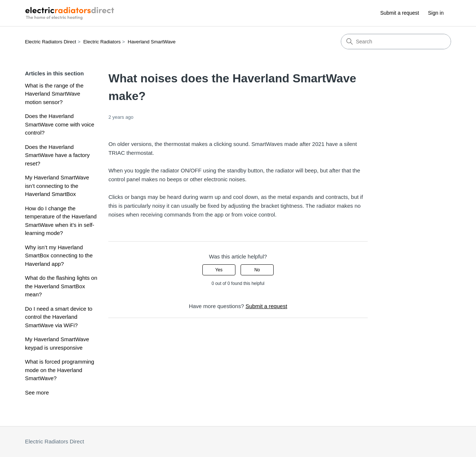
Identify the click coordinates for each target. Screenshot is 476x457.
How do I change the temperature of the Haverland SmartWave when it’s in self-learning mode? (61, 221)
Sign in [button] (436, 13)
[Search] (396, 42)
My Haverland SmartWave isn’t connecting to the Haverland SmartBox (57, 186)
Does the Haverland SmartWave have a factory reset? (57, 155)
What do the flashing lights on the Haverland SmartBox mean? (61, 286)
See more (37, 392)
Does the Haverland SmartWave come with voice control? (60, 124)
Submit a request (400, 13)
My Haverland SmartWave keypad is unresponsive (57, 343)
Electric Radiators (102, 42)
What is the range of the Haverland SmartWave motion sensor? (54, 94)
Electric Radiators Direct (51, 42)
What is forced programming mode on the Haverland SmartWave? (59, 370)
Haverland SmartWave (152, 42)
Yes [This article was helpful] (219, 270)
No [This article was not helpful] (257, 270)
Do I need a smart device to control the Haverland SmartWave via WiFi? (59, 317)
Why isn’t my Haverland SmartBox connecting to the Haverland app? (59, 256)
